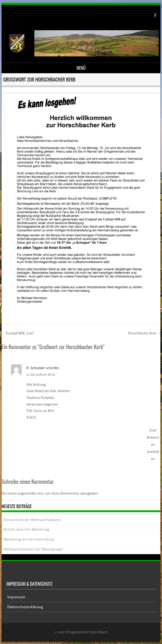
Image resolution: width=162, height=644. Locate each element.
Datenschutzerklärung (25, 607)
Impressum (16, 597)
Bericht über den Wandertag (26, 529)
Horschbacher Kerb (144, 333)
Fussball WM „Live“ (18, 333)
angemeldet (27, 493)
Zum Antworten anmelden (153, 444)
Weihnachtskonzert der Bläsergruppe (33, 549)
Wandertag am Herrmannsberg (28, 539)
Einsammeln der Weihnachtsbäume (32, 520)
